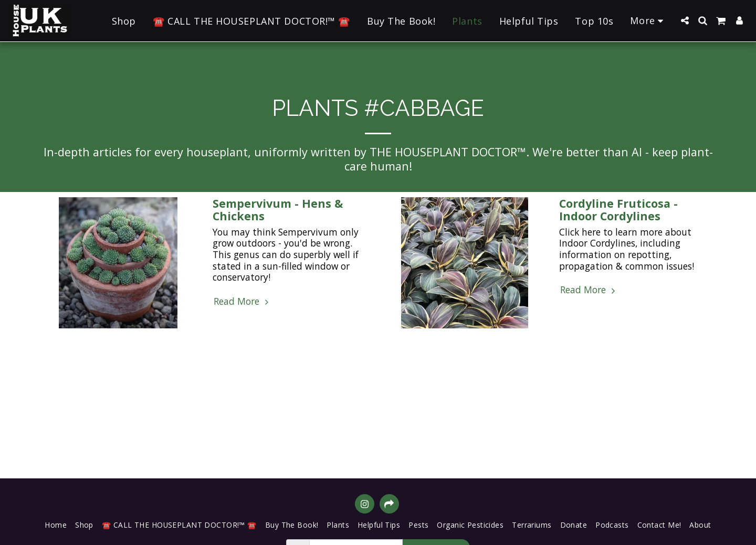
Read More (242, 302)
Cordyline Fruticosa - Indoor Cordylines (618, 210)
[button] (685, 20)
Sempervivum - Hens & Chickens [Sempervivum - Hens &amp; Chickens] (278, 210)
